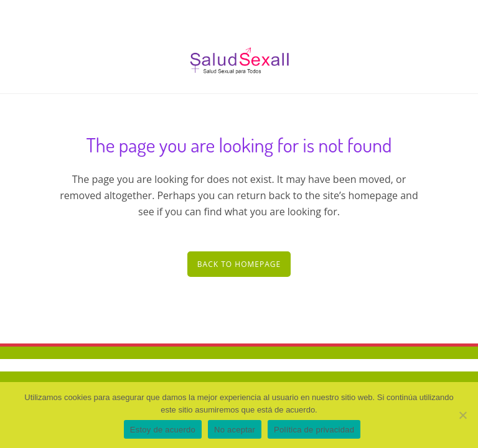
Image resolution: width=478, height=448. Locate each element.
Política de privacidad (314, 430)
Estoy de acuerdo (163, 430)
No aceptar (235, 430)
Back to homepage (239, 264)
